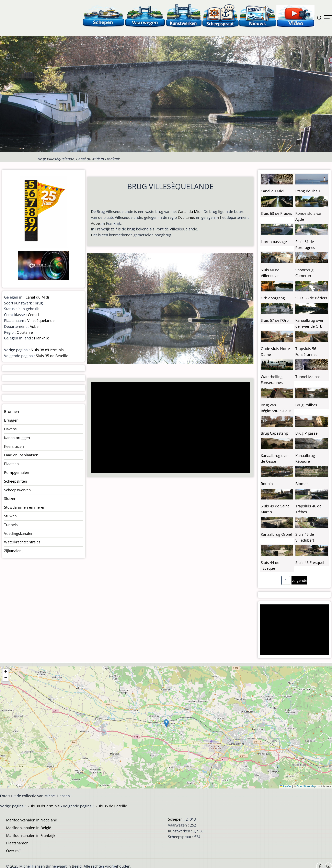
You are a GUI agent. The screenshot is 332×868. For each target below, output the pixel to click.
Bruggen (11, 420)
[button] (166, 723)
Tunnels (11, 525)
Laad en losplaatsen (21, 455)
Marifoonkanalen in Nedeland (32, 820)
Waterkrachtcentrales (22, 542)
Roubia (267, 484)
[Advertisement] (168, 428)
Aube (95, 223)
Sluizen (10, 498)
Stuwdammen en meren (25, 507)
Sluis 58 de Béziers (311, 298)
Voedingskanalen (19, 533)
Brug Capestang (274, 433)
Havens (10, 429)
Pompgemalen (17, 472)
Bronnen (12, 411)
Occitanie (186, 217)
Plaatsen (11, 464)
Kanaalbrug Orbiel (276, 534)
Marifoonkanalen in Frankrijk (31, 835)
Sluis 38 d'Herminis (47, 350)
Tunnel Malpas (308, 377)
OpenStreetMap (306, 786)
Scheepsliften (16, 481)
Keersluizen (14, 446)
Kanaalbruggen (17, 438)
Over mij (13, 851)
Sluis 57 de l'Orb (275, 320)
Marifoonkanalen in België (29, 828)
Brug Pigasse (306, 433)
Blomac (302, 484)
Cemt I (33, 315)
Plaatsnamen (17, 843)
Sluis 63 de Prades (276, 213)
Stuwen (10, 516)
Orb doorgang (273, 298)
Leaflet (286, 786)
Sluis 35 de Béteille (52, 356)
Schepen (175, 819)
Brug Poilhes (306, 405)
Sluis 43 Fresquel (310, 563)
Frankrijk (41, 338)
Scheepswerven (17, 490)
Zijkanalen (13, 551)
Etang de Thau (308, 191)
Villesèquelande (41, 321)
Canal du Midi (190, 212)
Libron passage (274, 242)
